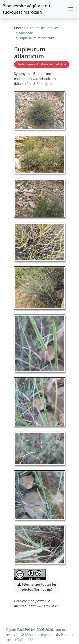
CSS (31, 640)
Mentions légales (39, 635)
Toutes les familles (44, 28)
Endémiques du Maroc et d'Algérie (42, 64)
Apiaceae (26, 33)
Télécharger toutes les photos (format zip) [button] (37, 587)
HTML (19, 640)
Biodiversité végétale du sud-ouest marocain (26, 9)
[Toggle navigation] (71, 9)
